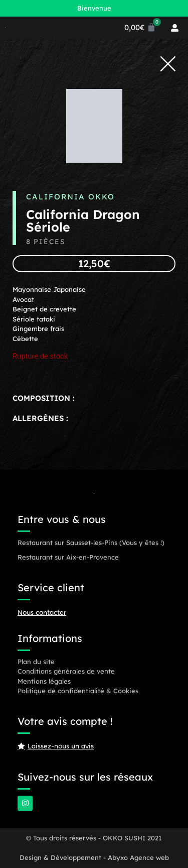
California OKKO (70, 197)
